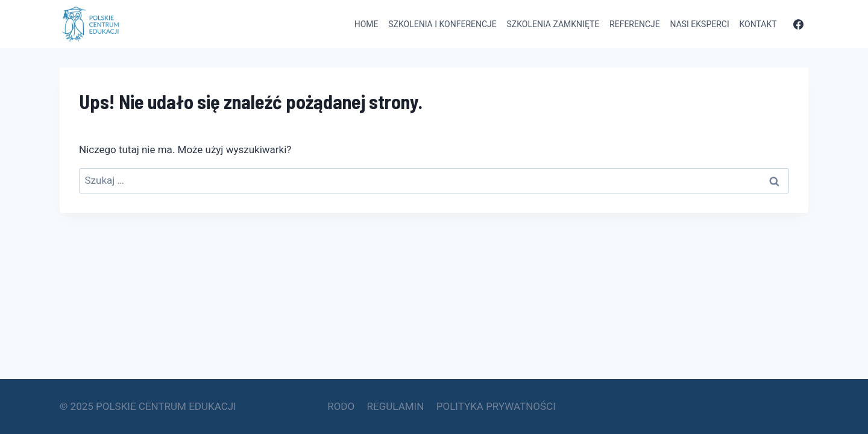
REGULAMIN (396, 406)
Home (366, 24)
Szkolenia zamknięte (553, 24)
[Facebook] (798, 24)
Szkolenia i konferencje (442, 24)
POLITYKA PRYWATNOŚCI (496, 406)
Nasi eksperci (700, 24)
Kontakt (758, 24)
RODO (341, 406)
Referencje (635, 24)
